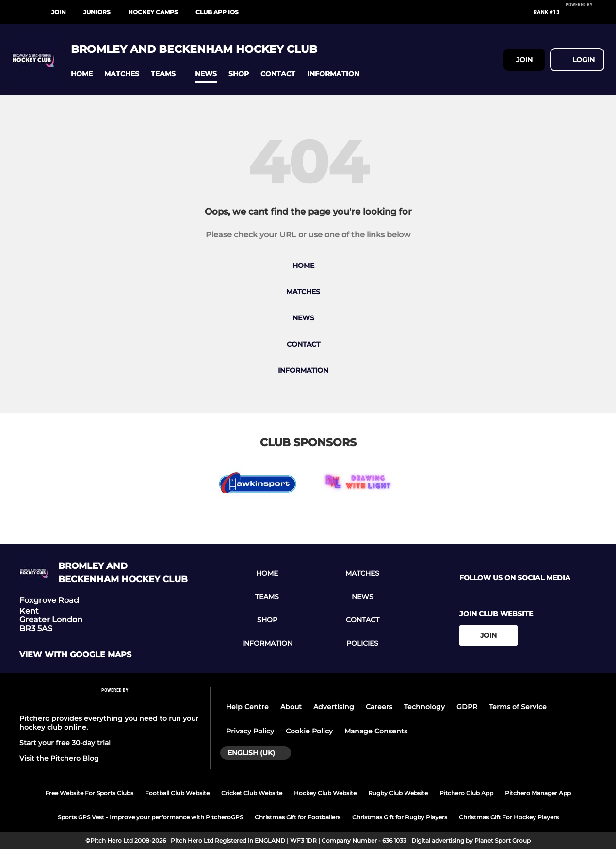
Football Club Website (177, 793)
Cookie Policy (309, 731)
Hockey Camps (153, 12)
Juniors (97, 12)
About (291, 707)
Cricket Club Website (252, 793)
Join (59, 12)
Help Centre (247, 707)
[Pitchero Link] (585, 16)
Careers (379, 707)
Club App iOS (217, 12)
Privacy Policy (250, 731)
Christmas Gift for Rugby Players (400, 817)
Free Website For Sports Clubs (89, 793)
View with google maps (75, 655)
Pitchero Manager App (538, 793)
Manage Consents (376, 731)
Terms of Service (518, 707)
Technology (424, 707)
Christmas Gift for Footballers (298, 817)
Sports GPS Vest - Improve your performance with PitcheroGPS (150, 817)
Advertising (334, 707)
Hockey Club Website (325, 793)
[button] (82, 74)
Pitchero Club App (466, 793)
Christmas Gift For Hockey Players (509, 817)
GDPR (467, 707)
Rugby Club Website (398, 793)
